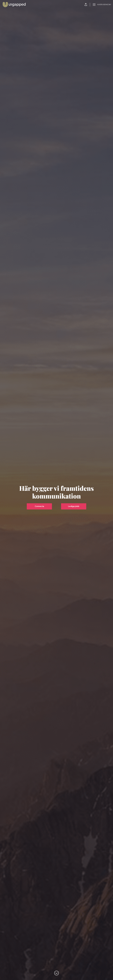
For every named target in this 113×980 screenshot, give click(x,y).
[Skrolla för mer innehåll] (56, 973)
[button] (86, 5)
